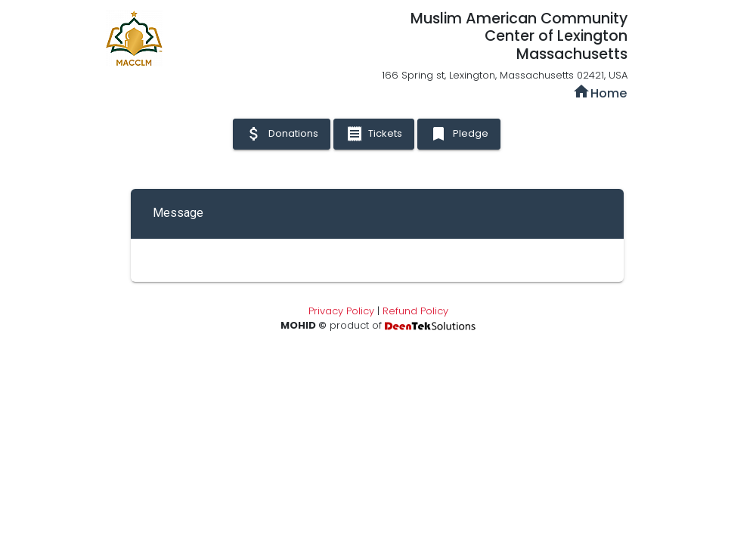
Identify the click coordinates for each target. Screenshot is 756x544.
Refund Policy (415, 311)
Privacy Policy (341, 311)
